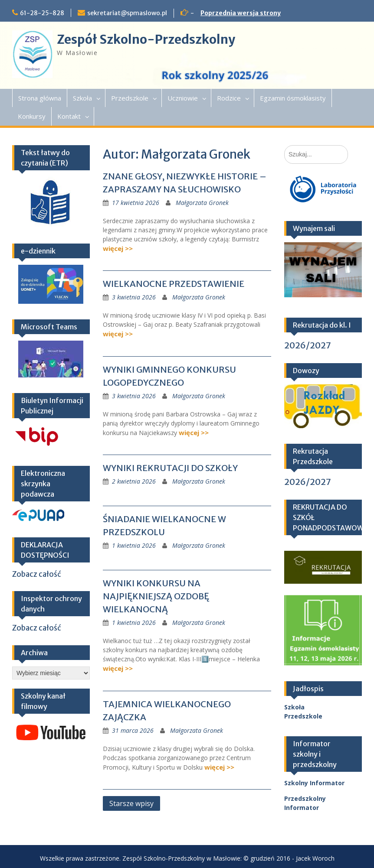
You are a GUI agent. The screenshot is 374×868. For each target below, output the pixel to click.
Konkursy (32, 116)
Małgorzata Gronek (202, 203)
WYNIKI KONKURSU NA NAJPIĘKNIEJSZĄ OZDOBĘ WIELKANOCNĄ (156, 596)
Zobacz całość (37, 574)
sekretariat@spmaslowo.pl (127, 13)
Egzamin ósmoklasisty (293, 98)
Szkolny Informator (314, 783)
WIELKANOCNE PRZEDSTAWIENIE (174, 284)
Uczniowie (183, 98)
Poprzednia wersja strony (241, 13)
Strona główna (40, 98)
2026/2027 (308, 345)
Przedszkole (130, 98)
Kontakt (69, 116)
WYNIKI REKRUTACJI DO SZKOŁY (170, 468)
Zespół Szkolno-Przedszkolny (146, 39)
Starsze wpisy (131, 803)
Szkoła (82, 98)
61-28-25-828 (42, 13)
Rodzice (229, 98)
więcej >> (118, 248)
